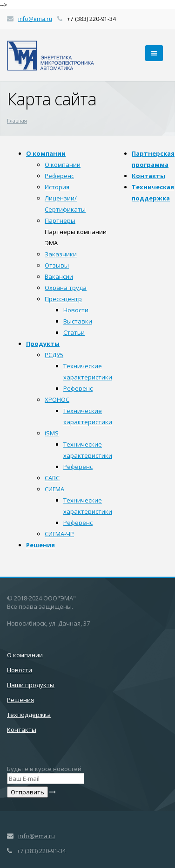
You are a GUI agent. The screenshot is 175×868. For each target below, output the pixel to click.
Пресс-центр (63, 299)
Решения (40, 545)
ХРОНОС (57, 400)
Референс (59, 176)
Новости (76, 310)
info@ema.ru (35, 19)
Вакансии (59, 276)
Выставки (78, 321)
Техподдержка (29, 715)
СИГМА (54, 489)
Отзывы (57, 265)
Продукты (43, 344)
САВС (52, 478)
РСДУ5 (54, 355)
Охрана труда (66, 288)
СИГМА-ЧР (59, 534)
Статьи (74, 332)
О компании (46, 153)
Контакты (148, 176)
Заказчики (61, 254)
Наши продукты (31, 685)
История (57, 187)
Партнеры (60, 220)
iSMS (52, 433)
